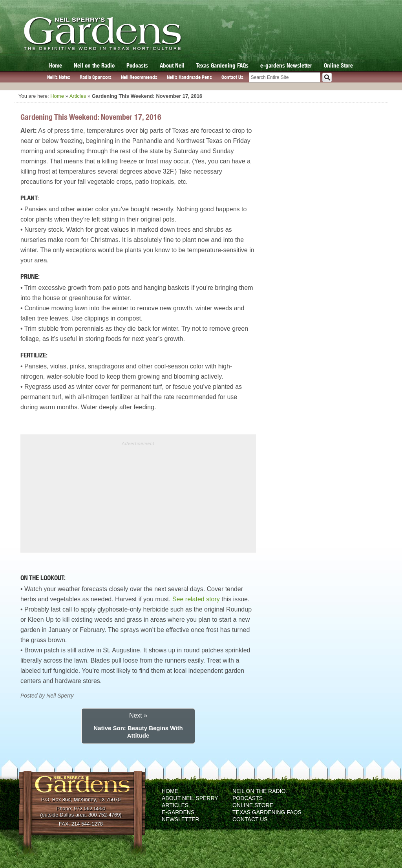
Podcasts (137, 65)
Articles (78, 96)
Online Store (338, 65)
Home (56, 65)
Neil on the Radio (94, 65)
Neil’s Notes (59, 77)
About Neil (172, 65)
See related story (196, 599)
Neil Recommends (139, 77)
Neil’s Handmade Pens (189, 77)
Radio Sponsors (96, 77)
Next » (138, 715)
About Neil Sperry (190, 798)
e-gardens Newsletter (286, 65)
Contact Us (232, 77)
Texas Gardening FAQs (222, 65)
